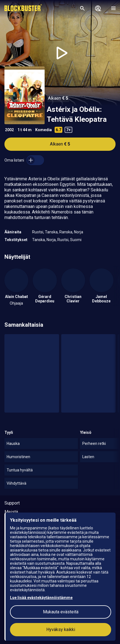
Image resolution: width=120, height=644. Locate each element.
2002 (9, 130)
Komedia (44, 130)
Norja (79, 232)
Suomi (76, 240)
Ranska (66, 232)
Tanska (51, 232)
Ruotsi (38, 232)
